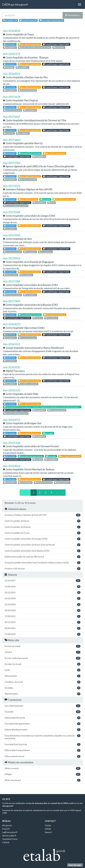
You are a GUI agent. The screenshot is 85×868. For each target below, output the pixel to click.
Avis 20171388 (12, 281)
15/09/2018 (42, 587)
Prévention (59, 47)
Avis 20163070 (12, 324)
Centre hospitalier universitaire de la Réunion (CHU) (42, 551)
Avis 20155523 (12, 390)
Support (48, 832)
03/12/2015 (10, 456)
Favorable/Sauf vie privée (30, 153)
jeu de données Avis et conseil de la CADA (48, 803)
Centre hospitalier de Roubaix (42, 527)
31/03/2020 (42, 610)
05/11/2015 (10, 433)
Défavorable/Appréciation (42, 730)
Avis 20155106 (12, 443)
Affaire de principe (42, 780)
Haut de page (75, 865)
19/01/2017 (10, 44)
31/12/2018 (42, 598)
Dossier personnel (27, 90)
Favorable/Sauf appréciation (31, 456)
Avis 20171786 (12, 163)
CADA (6, 4)
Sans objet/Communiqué (29, 44)
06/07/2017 (10, 199)
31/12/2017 (10, 107)
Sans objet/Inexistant (28, 199)
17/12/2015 (10, 404)
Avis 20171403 (12, 301)
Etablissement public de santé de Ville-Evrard (42, 557)
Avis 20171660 (12, 140)
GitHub (48, 829)
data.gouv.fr (21, 5)
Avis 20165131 (12, 54)
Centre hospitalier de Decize (42, 521)
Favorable (45, 199)
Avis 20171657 (12, 117)
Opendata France (10, 839)
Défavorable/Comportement (42, 750)
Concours (9, 133)
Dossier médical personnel (16, 206)
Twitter (48, 825)
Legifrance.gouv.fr (10, 832)
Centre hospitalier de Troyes (42, 533)
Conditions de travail (28, 384)
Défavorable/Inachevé (42, 756)
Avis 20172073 (12, 186)
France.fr (6, 829)
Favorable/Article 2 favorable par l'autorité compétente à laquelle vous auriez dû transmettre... (42, 407)
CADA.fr (6, 842)
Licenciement (45, 252)
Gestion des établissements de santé (34, 47)
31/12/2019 (42, 593)
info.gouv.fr (7, 825)
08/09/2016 (10, 335)
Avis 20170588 (12, 212)
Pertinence (73, 15)
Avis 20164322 (12, 74)
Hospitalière (10, 47)
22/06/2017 (10, 153)
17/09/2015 (10, 479)
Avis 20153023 (12, 466)
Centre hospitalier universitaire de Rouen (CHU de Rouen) (42, 545)
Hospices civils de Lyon (42, 569)
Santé (51, 203)
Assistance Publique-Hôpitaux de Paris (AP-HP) (42, 515)
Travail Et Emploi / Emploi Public (56, 44)
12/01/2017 (10, 64)
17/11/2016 (10, 87)
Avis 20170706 (12, 235)
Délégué (42, 774)
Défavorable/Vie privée (42, 718)
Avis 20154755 (12, 420)
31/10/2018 (42, 605)
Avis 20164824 (12, 31)
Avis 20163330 (12, 367)
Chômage (9, 67)
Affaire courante (42, 768)
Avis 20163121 (12, 344)
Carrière (38, 318)
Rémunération (11, 275)
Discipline (42, 688)
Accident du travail (42, 664)
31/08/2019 (42, 634)
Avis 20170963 (12, 258)
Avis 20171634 (12, 97)
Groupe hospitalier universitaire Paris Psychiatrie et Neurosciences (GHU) (42, 563)
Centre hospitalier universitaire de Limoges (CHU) (42, 539)
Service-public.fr (9, 836)
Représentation (62, 483)
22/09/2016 (10, 381)
